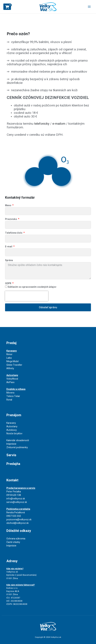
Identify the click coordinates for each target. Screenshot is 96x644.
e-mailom (59, 124)
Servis (11, 455)
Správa (9, 260)
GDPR (8, 283)
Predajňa (13, 464)
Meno (8, 205)
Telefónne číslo (14, 233)
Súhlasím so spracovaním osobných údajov (32, 287)
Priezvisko (11, 219)
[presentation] (27, 296)
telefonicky (42, 124)
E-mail (9, 247)
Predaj (11, 343)
